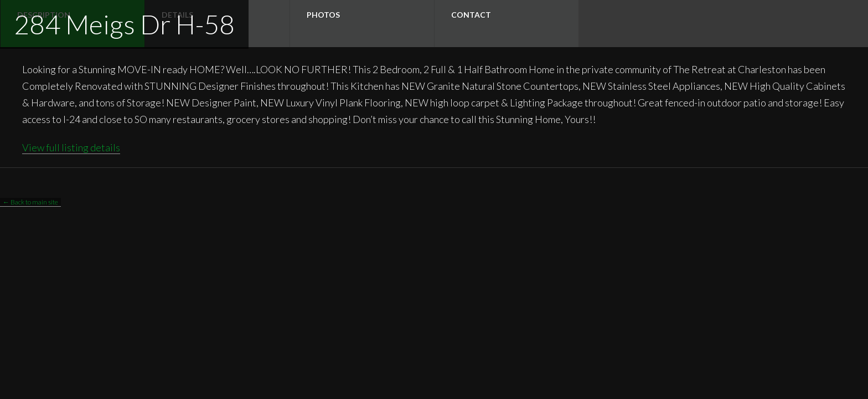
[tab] (362, 24)
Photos (323, 15)
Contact (471, 15)
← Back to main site (30, 202)
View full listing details (71, 147)
